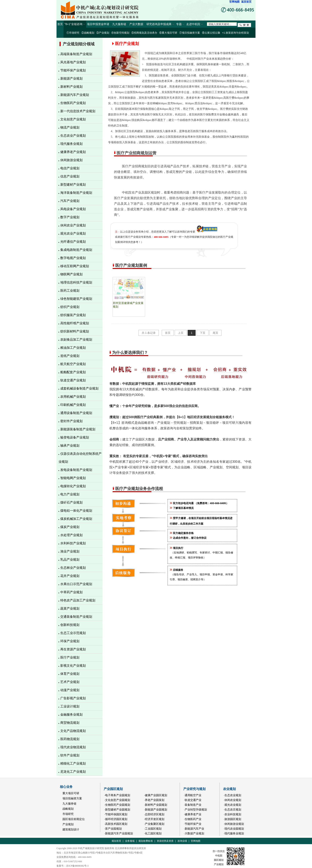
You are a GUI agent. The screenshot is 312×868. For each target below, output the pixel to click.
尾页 (215, 333)
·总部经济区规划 (154, 814)
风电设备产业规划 (73, 209)
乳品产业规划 (70, 560)
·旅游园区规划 (232, 819)
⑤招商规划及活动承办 (144, 33)
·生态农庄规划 (232, 810)
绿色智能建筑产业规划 (76, 299)
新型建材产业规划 (73, 185)
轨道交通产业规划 (73, 380)
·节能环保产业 (193, 824)
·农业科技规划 (232, 814)
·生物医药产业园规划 (117, 805)
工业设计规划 (70, 706)
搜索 (244, 25)
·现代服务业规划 (234, 833)
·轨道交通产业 (193, 800)
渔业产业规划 (70, 551)
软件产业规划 (70, 755)
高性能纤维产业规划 (75, 323)
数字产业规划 (70, 217)
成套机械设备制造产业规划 (79, 388)
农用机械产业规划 (73, 397)
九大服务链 (120, 24)
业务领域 (130, 841)
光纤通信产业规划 (73, 242)
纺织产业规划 (70, 307)
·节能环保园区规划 (116, 814)
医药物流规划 (70, 739)
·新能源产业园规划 (156, 810)
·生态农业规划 (232, 795)
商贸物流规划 (70, 723)
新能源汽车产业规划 (75, 95)
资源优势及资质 (165, 841)
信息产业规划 (70, 176)
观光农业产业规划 (73, 233)
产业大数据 (137, 24)
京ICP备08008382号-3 (77, 866)
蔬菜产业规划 (70, 608)
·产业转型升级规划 (195, 810)
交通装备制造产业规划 (76, 617)
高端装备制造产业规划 (76, 54)
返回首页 (246, 2)
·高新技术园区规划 (116, 824)
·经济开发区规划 (154, 819)
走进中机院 (195, 24)
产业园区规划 (113, 789)
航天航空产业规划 (73, 364)
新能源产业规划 (71, 78)
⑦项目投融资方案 (190, 33)
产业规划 (68, 824)
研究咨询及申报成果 (160, 24)
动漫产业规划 (70, 690)
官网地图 (234, 2)
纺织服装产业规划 (73, 315)
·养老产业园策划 (154, 800)
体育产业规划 (70, 674)
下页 (203, 333)
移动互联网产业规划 (75, 266)
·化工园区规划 (153, 833)
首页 (60, 24)
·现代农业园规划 (234, 829)
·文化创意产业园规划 (117, 800)
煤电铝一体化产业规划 (76, 511)
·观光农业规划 (232, 805)
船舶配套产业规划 (73, 372)
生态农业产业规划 (73, 136)
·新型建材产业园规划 (117, 810)
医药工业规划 (70, 291)
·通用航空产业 (193, 795)
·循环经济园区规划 (116, 819)
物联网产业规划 (71, 274)
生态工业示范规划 (73, 633)
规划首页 (116, 841)
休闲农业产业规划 (73, 225)
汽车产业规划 (70, 201)
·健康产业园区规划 (156, 795)
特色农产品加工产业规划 (78, 600)
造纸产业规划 (70, 356)
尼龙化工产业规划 (73, 772)
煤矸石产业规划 (71, 502)
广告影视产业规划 (73, 698)
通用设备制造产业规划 (76, 413)
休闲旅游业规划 (71, 160)
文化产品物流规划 (73, 731)
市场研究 (68, 814)
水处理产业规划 (71, 535)
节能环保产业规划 (73, 70)
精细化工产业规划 (73, 763)
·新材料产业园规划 (156, 805)
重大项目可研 (71, 793)
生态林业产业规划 (73, 568)
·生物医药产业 (193, 819)
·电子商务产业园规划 (117, 795)
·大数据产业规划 (194, 833)
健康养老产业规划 (73, 152)
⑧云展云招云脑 (211, 33)
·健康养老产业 (193, 814)
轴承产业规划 (70, 446)
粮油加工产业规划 (73, 348)
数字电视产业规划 (73, 258)
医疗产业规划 (70, 657)
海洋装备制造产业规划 (76, 193)
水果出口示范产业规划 (76, 584)
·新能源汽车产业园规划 (119, 833)
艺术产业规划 (70, 682)
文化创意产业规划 (73, 119)
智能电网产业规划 (73, 478)
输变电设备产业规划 (75, 437)
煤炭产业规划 (70, 527)
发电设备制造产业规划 (76, 470)
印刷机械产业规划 (73, 405)
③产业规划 (103, 33)
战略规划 (68, 809)
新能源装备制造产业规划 (78, 429)
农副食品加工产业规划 (76, 340)
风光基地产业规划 (73, 62)
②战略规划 (88, 33)
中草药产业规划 (71, 592)
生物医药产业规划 (73, 103)
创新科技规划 (70, 625)
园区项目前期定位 (74, 819)
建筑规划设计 (71, 829)
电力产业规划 (70, 494)
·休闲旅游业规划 (234, 824)
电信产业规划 (70, 168)
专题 (180, 24)
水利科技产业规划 (73, 543)
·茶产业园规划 (113, 829)
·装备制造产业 (193, 805)
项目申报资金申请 (99, 24)
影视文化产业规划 (73, 666)
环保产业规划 (70, 641)
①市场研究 (73, 33)
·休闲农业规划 (232, 800)
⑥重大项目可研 (168, 33)
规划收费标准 (146, 841)
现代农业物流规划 (73, 747)
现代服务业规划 (71, 144)
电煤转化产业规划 (73, 486)
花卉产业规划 (70, 576)
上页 (181, 333)
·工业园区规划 (153, 829)
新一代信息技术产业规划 (78, 111)
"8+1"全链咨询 (75, 24)
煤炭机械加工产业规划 (76, 519)
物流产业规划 (70, 127)
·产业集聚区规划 (154, 824)
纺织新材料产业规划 (75, 331)
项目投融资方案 (72, 798)
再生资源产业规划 (73, 649)
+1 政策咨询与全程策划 (235, 33)
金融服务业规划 (71, 715)
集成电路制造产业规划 (76, 250)
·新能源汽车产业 (194, 829)
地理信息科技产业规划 (76, 282)
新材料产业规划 (71, 87)
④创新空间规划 (120, 33)
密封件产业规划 (71, 421)
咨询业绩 (182, 841)
